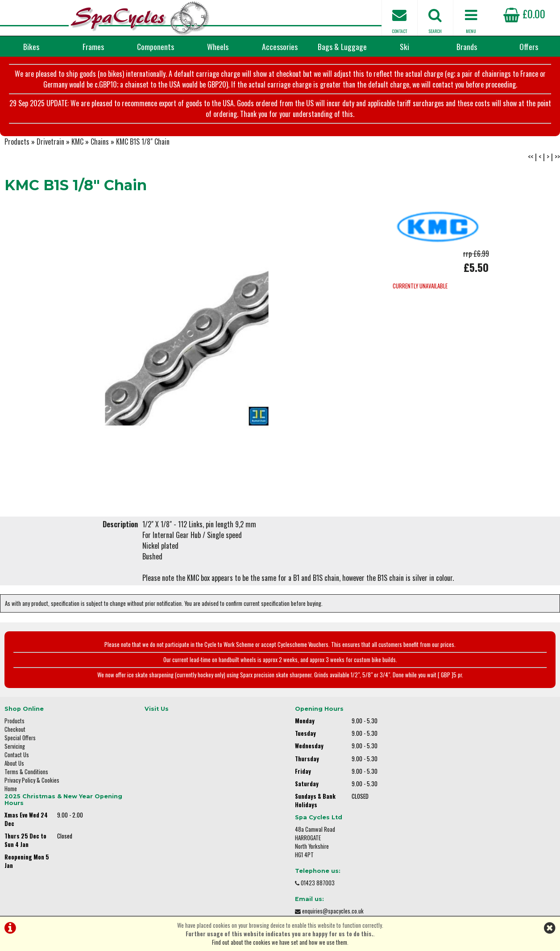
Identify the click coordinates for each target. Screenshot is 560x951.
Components (156, 46)
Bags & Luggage (342, 46)
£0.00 (524, 13)
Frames (93, 46)
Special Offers (20, 741)
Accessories (280, 46)
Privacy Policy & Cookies (32, 784)
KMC (77, 146)
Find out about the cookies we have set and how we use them (280, 942)
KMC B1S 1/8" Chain (143, 146)
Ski (404, 46)
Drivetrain (50, 146)
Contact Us (17, 758)
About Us (14, 767)
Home (11, 792)
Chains (100, 146)
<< (531, 161)
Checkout (15, 733)
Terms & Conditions (26, 775)
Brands (467, 46)
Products (17, 146)
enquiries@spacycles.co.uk (462, 806)
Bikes (31, 46)
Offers (529, 46)
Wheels (218, 46)
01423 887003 (447, 778)
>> (557, 161)
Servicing (15, 750)
